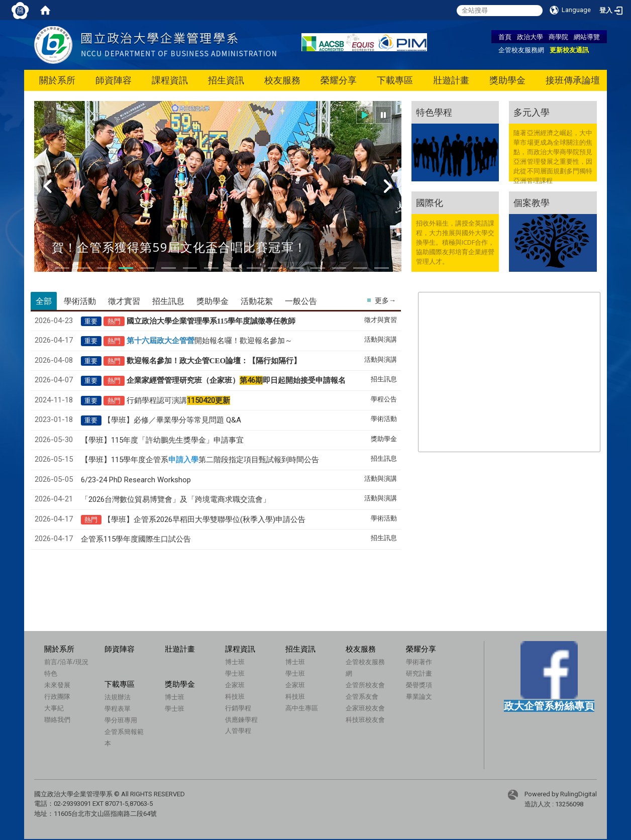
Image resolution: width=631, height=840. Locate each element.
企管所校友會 (365, 685)
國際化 (430, 202)
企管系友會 (362, 696)
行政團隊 (57, 696)
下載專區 (395, 80)
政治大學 (530, 37)
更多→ (385, 300)
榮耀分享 (339, 80)
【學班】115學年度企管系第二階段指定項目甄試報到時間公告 (200, 460)
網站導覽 (587, 37)
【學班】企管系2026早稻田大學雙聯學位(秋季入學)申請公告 (204, 519)
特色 (51, 673)
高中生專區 (302, 708)
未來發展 (57, 685)
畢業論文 (419, 696)
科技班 (235, 696)
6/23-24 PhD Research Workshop (136, 480)
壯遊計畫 (451, 80)
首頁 (505, 37)
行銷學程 (238, 708)
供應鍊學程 (241, 719)
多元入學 (532, 112)
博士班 (235, 662)
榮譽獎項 (419, 685)
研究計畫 (419, 673)
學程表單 (118, 708)
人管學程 (238, 730)
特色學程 (434, 112)
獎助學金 (507, 80)
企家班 (235, 685)
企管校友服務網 (521, 50)
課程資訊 (170, 80)
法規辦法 (118, 697)
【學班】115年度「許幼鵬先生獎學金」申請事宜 (162, 440)
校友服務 (282, 80)
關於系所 (57, 80)
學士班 (235, 673)
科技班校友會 (365, 719)
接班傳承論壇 (573, 80)
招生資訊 (226, 80)
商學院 (558, 37)
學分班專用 (121, 720)
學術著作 (419, 662)
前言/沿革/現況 (66, 662)
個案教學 (532, 202)
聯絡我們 (57, 719)
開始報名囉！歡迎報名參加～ (209, 341)
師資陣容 (114, 80)
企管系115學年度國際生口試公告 (136, 539)
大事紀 (54, 708)
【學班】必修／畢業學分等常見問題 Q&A (172, 420)
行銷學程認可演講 (178, 400)
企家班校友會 (365, 708)
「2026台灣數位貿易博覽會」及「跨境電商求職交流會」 (176, 499)
